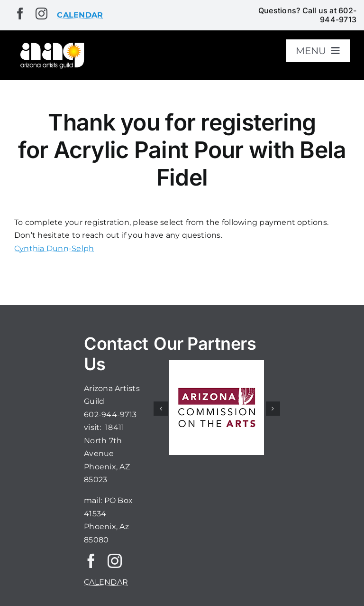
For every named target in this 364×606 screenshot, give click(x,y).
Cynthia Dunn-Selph (54, 248)
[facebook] (20, 14)
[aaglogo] (51, 44)
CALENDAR (106, 582)
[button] (161, 409)
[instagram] (41, 14)
